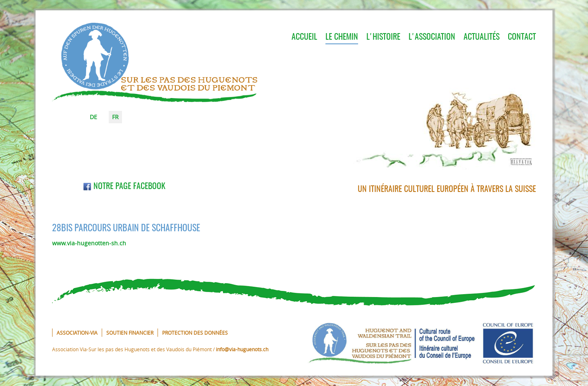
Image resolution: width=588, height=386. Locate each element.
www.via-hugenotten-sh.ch (89, 243)
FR (115, 117)
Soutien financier (130, 333)
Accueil (304, 37)
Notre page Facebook (124, 187)
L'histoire (383, 37)
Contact (522, 37)
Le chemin (342, 37)
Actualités (482, 37)
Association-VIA (77, 333)
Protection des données (195, 333)
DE (93, 117)
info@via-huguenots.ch (242, 349)
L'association (432, 37)
